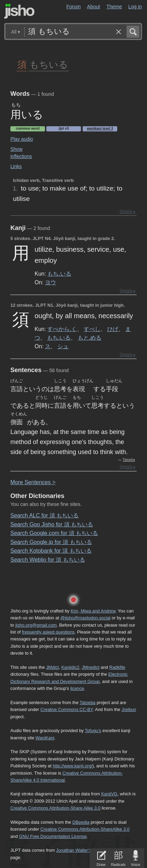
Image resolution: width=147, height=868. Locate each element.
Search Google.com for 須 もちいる (54, 533)
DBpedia (81, 822)
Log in (135, 7)
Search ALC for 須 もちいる (44, 515)
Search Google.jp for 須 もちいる (51, 542)
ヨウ (50, 282)
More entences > (33, 482)
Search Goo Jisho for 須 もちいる (52, 524)
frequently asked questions (48, 632)
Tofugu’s (93, 731)
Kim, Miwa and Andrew (93, 611)
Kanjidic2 (70, 667)
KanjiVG (109, 794)
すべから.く (62, 329)
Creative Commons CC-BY (67, 709)
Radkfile (117, 667)
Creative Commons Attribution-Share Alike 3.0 (55, 808)
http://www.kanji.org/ (72, 766)
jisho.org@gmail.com (36, 625)
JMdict (52, 667)
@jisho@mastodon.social (85, 618)
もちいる (49, 64)
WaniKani (45, 738)
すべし (92, 329)
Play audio (22, 139)
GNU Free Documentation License (53, 836)
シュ (63, 346)
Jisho (19, 11)
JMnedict (90, 667)
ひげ (113, 329)
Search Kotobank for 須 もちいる (51, 551)
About (94, 7)
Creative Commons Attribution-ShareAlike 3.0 (85, 829)
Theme (114, 7)
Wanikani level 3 (100, 128)
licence (77, 688)
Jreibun (129, 709)
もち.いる (59, 274)
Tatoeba (129, 460)
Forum (74, 7)
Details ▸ (128, 212)
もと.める (90, 338)
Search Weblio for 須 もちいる (48, 560)
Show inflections (21, 153)
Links (16, 166)
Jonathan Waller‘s (73, 850)
